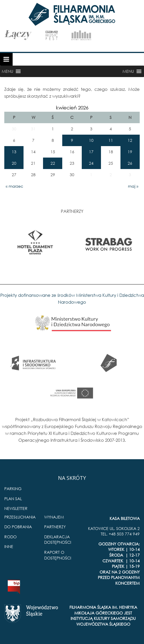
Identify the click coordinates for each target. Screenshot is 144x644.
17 (91, 152)
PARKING (13, 489)
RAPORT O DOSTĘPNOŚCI (58, 555)
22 (53, 163)
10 (91, 140)
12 (130, 140)
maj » (133, 186)
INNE (9, 546)
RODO (10, 537)
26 (130, 163)
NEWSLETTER (16, 508)
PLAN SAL (13, 499)
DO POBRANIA (18, 527)
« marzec (14, 186)
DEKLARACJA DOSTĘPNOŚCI (58, 540)
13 (14, 152)
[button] (7, 71)
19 (130, 152)
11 (111, 140)
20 (14, 163)
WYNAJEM (54, 517)
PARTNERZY (55, 527)
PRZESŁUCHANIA (20, 517)
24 (91, 163)
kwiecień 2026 (72, 108)
